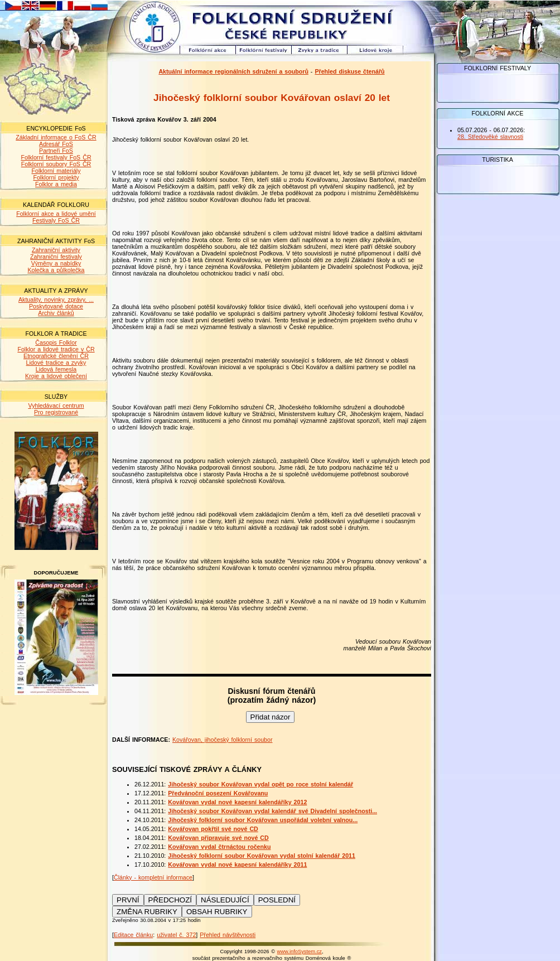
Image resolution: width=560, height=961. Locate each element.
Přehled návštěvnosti (228, 935)
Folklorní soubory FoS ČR (56, 164)
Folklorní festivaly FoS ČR (56, 157)
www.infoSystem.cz (300, 952)
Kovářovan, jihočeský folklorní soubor (223, 740)
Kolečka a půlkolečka (56, 270)
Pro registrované (56, 412)
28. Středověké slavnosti (490, 137)
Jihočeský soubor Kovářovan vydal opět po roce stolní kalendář (260, 784)
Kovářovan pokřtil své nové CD (213, 829)
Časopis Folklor (56, 342)
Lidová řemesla (56, 369)
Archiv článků (56, 313)
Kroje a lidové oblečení (56, 376)
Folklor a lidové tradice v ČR (56, 349)
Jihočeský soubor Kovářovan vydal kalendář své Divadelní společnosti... (272, 811)
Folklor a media (56, 184)
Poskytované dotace (56, 306)
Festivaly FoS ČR (56, 220)
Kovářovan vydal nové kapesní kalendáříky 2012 (237, 802)
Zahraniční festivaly (56, 257)
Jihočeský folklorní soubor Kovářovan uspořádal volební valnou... (263, 820)
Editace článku (133, 935)
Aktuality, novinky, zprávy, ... (56, 300)
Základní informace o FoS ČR (56, 137)
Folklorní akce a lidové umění (56, 214)
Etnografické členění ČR (56, 356)
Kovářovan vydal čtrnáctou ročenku (219, 847)
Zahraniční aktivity (56, 250)
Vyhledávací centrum (56, 405)
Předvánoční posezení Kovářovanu (218, 793)
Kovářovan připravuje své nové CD (218, 838)
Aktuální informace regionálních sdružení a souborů (233, 71)
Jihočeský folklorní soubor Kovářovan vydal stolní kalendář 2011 (262, 856)
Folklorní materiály (56, 171)
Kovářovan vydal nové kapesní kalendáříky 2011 (237, 865)
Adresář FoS (56, 144)
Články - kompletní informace (153, 877)
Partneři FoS (56, 151)
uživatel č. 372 (176, 935)
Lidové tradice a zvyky (56, 363)
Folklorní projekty (56, 177)
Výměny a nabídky (56, 263)
